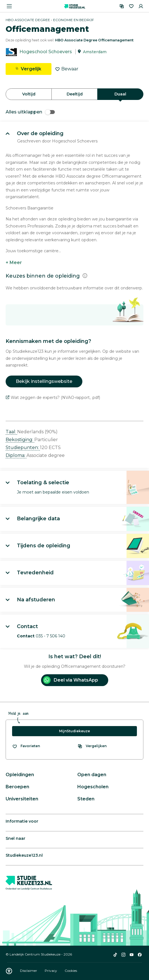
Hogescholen (93, 787)
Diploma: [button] (16, 455)
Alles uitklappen (30, 112)
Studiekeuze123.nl (24, 855)
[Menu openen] (9, 6)
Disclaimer (29, 971)
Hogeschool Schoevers (46, 52)
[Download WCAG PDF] (9, 971)
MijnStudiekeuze (74, 731)
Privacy (51, 971)
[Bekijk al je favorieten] (26, 746)
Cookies (71, 971)
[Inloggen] (141, 6)
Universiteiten (22, 799)
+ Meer (14, 263)
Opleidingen (20, 775)
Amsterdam (95, 52)
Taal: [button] (11, 432)
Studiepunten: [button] (23, 447)
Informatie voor (22, 821)
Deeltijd (75, 94)
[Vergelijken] (122, 6)
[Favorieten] (131, 6)
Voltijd (29, 94)
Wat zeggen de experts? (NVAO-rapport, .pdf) (53, 398)
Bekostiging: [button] (20, 440)
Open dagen (92, 775)
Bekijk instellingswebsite (44, 381)
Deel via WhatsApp (71, 680)
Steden (86, 799)
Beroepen (17, 787)
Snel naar (15, 838)
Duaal (120, 94)
